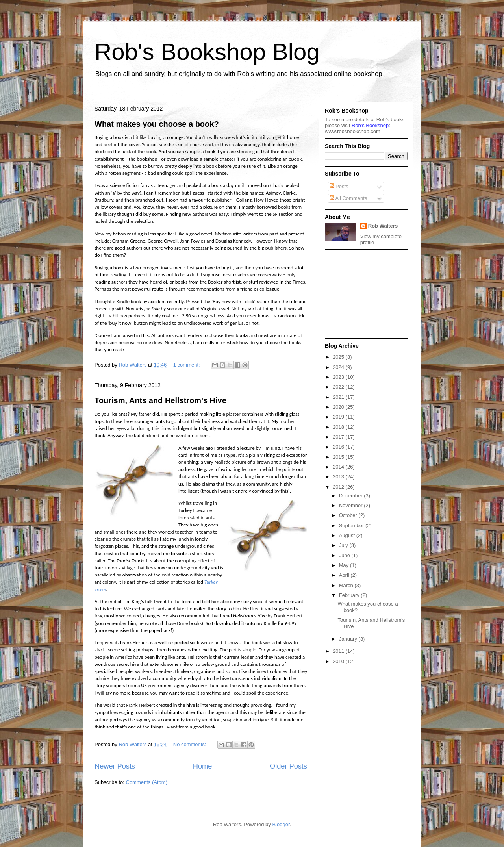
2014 (339, 467)
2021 (339, 397)
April (345, 575)
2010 (339, 661)
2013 (339, 477)
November (352, 505)
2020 (339, 407)
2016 (339, 447)
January (349, 639)
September (352, 525)
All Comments (348, 198)
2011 (339, 651)
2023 (339, 377)
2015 (339, 457)
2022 (339, 387)
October (349, 515)
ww (353, 131)
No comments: (190, 744)
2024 (339, 367)
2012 (339, 487)
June (345, 555)
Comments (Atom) (147, 782)
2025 (339, 357)
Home (203, 766)
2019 (339, 417)
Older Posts (288, 766)
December (352, 496)
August (348, 535)
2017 (339, 437)
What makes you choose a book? (157, 124)
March (347, 585)
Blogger (281, 824)
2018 (339, 427)
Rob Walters (383, 226)
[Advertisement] (364, 293)
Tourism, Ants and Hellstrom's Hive (160, 400)
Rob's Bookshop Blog (207, 52)
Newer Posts (115, 766)
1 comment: (187, 365)
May (345, 565)
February (350, 595)
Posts (339, 186)
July (344, 545)
